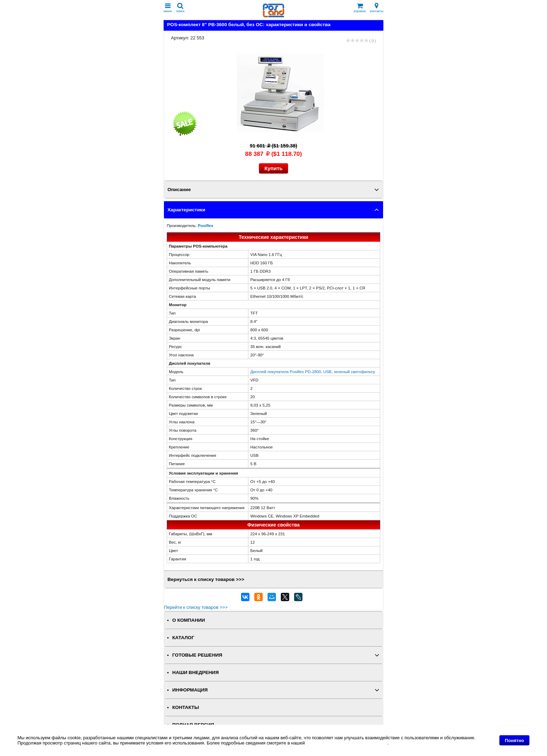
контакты (377, 8)
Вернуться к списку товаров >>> (206, 579)
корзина (360, 8)
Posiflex (205, 225)
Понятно (514, 740)
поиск (180, 8)
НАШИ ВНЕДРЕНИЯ (196, 672)
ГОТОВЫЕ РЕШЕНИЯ (197, 655)
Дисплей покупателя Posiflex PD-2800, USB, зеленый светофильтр (312, 372)
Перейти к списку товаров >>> (196, 607)
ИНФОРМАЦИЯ (190, 690)
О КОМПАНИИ (189, 620)
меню (168, 8)
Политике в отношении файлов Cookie (347, 743)
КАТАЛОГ (183, 638)
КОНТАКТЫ (186, 707)
